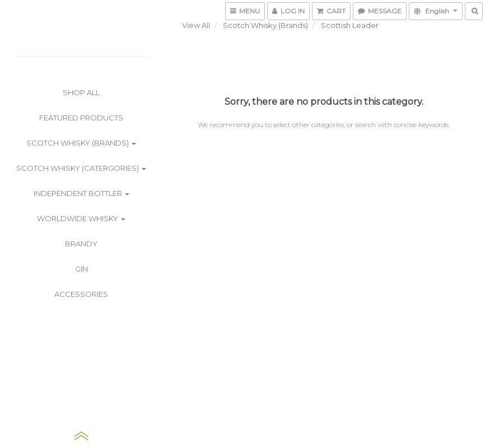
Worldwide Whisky (81, 218)
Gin (81, 269)
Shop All (81, 92)
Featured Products (81, 118)
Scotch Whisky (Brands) (81, 143)
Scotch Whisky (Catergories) (81, 168)
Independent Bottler (81, 193)
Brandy (81, 244)
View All (196, 25)
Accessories (81, 294)
